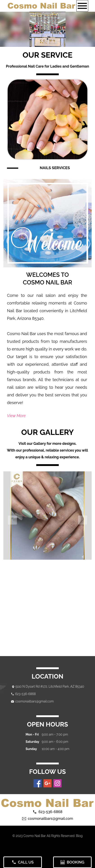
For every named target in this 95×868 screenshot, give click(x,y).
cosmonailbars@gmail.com (34, 701)
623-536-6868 (25, 694)
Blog (79, 836)
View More (16, 416)
